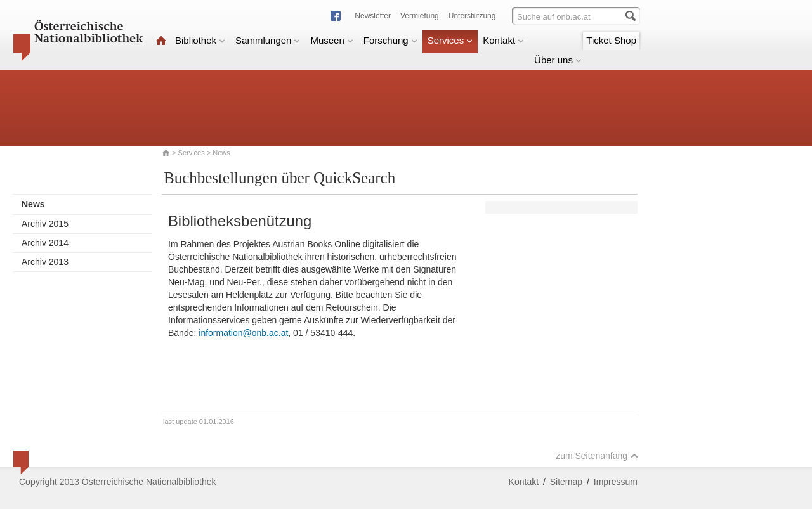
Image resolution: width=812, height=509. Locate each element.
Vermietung (420, 16)
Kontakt (503, 40)
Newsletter (373, 16)
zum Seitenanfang (597, 456)
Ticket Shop (611, 40)
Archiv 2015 (45, 224)
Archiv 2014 (45, 243)
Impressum (616, 482)
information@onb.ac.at (243, 333)
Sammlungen (268, 40)
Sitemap (566, 482)
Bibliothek (200, 40)
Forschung (390, 40)
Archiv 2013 (45, 262)
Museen (331, 40)
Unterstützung (472, 16)
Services (450, 40)
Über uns (558, 60)
